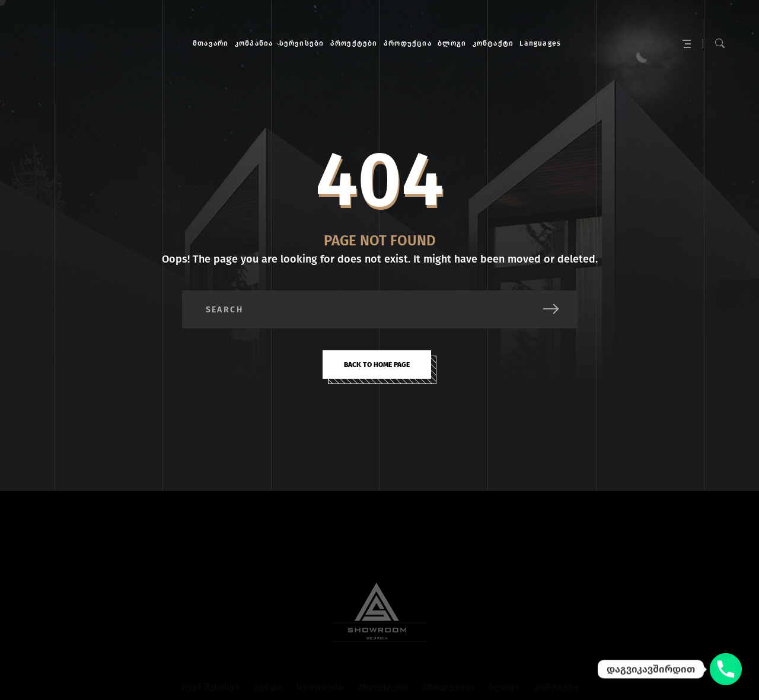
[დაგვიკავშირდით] (726, 669)
